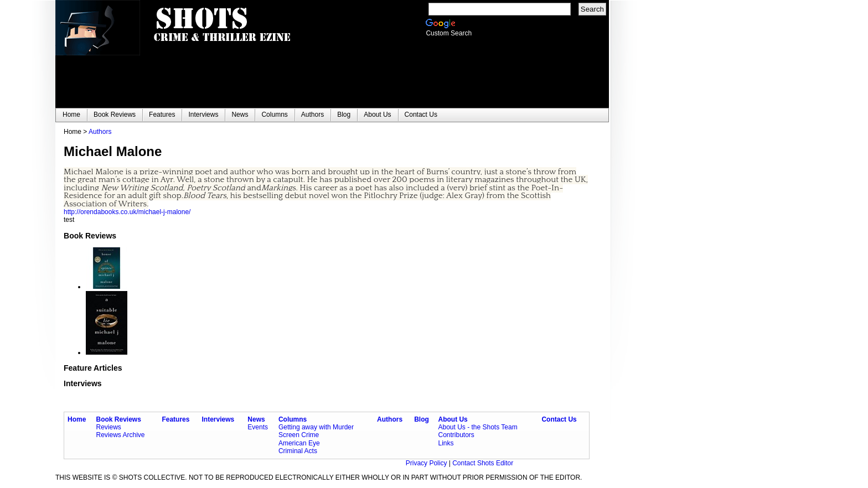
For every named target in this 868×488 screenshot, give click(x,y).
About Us (453, 419)
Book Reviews (119, 419)
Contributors (456, 435)
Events (258, 427)
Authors (100, 132)
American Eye (299, 443)
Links (446, 443)
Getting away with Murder (316, 427)
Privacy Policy (427, 463)
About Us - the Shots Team (477, 427)
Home (77, 419)
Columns (293, 419)
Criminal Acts (298, 451)
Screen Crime (299, 435)
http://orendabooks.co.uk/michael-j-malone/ (127, 212)
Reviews (109, 427)
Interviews (218, 419)
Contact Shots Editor (483, 463)
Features (175, 419)
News (256, 419)
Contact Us (559, 419)
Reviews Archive (121, 435)
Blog (422, 419)
